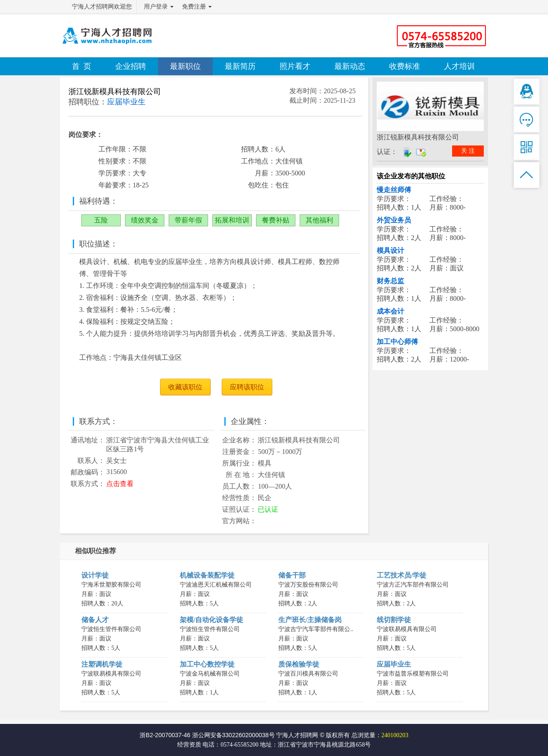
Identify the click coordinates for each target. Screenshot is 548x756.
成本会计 (390, 311)
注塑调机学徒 (102, 664)
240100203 (395, 735)
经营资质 (189, 745)
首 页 (82, 66)
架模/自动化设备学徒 (211, 620)
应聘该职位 (247, 387)
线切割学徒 (394, 620)
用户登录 (156, 7)
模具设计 (390, 251)
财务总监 (390, 281)
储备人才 (95, 620)
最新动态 (350, 66)
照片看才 (295, 66)
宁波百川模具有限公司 (308, 674)
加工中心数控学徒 (207, 664)
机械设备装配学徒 (207, 575)
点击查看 (120, 484)
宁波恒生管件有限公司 (111, 629)
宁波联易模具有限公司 (407, 629)
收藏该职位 (185, 387)
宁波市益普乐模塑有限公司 (413, 674)
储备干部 (292, 575)
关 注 (468, 151)
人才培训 (459, 66)
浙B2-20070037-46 (165, 735)
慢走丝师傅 (394, 190)
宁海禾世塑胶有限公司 (111, 585)
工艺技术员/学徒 (402, 575)
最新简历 (240, 66)
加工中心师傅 (397, 342)
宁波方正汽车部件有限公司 (413, 585)
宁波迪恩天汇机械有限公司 (216, 585)
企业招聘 (131, 66)
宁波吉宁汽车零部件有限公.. (316, 629)
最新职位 (185, 66)
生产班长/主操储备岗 (310, 620)
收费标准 (405, 66)
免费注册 (194, 7)
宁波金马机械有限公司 (210, 674)
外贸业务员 (394, 220)
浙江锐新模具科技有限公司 (115, 92)
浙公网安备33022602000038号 (234, 735)
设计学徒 (95, 575)
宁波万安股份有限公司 (308, 585)
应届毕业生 (394, 664)
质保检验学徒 (299, 664)
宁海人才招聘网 (297, 735)
